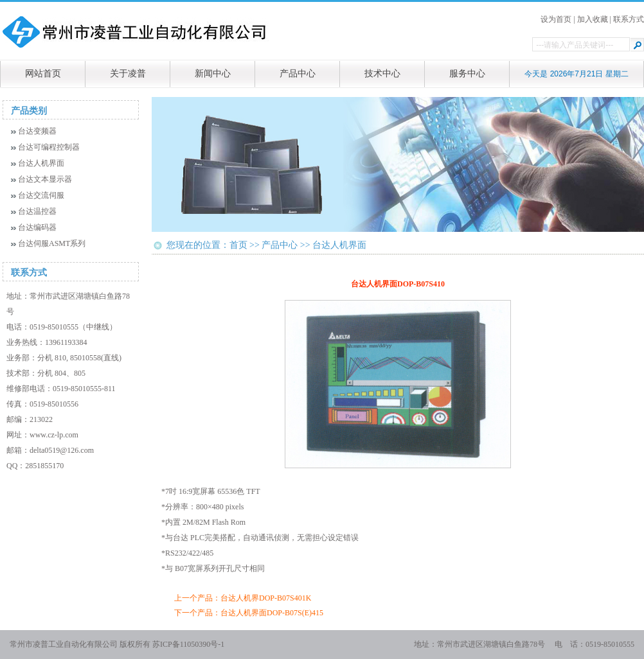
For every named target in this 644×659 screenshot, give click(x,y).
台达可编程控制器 (49, 147)
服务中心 (467, 74)
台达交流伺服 (41, 195)
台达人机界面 (41, 163)
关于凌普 (128, 74)
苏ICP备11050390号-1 (188, 644)
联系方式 (629, 19)
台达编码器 (37, 227)
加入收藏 (593, 19)
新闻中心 (213, 74)
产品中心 (298, 74)
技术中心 (382, 74)
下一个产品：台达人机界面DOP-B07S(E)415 (249, 613)
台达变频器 (37, 131)
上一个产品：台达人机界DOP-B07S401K (243, 598)
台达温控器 (37, 211)
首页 (238, 245)
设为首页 (556, 19)
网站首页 (43, 74)
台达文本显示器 (45, 179)
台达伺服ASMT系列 (52, 243)
